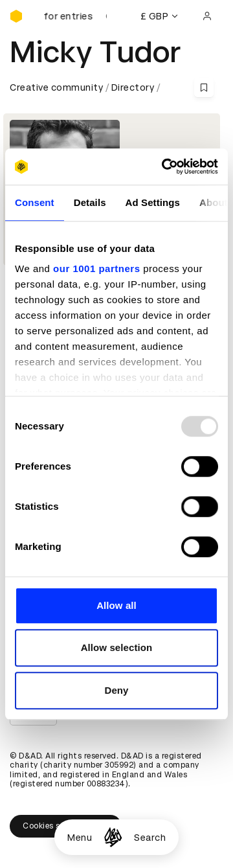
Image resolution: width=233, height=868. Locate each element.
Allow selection (117, 647)
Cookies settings (66, 826)
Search (150, 838)
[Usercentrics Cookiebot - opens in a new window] (164, 166)
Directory (133, 87)
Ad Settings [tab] (153, 202)
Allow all (116, 605)
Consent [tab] (35, 202)
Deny (116, 690)
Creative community (56, 87)
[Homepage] (113, 837)
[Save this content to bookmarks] (204, 87)
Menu (80, 838)
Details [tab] (90, 202)
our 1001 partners (96, 268)
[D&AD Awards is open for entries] (74, 16)
